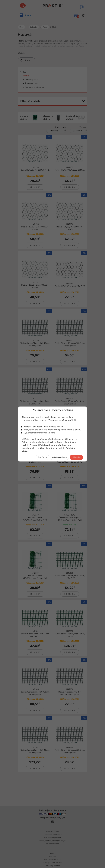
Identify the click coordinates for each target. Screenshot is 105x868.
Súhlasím (76, 457)
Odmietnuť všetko (59, 457)
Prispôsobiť (43, 457)
